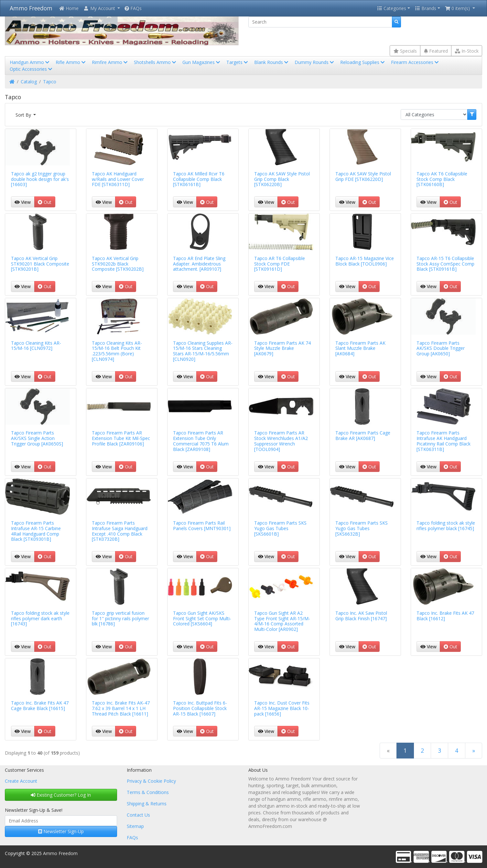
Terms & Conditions (148, 792)
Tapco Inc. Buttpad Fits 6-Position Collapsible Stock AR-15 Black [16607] (200, 708)
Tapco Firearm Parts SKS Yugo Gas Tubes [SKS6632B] (362, 528)
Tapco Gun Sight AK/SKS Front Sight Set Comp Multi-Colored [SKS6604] (202, 618)
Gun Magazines (202, 62)
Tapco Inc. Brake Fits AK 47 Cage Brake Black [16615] (40, 706)
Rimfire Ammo (110, 62)
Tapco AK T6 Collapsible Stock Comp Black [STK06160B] (442, 179)
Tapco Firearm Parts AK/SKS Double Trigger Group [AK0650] (441, 348)
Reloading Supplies (363, 62)
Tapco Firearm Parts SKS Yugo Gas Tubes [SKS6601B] (280, 528)
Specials (405, 51)
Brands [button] (426, 8)
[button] (102, 8)
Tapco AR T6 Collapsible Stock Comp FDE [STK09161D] (280, 264)
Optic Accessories (32, 69)
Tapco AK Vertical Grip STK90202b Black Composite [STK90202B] (118, 264)
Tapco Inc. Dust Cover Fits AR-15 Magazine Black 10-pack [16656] (282, 708)
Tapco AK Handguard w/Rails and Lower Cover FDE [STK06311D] (118, 179)
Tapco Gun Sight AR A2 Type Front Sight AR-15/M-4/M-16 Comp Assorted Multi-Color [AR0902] (282, 621)
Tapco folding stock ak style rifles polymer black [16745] (446, 526)
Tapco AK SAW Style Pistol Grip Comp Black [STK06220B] (282, 179)
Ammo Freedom (31, 8)
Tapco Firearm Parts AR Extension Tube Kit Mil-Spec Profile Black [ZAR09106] (121, 438)
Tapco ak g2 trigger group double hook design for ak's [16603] (40, 179)
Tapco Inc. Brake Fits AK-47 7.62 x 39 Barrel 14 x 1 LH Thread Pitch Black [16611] (121, 708)
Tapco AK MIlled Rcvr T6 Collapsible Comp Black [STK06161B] (199, 179)
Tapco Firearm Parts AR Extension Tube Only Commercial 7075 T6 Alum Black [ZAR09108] (201, 441)
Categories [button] (392, 8)
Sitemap (135, 826)
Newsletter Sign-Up (61, 831)
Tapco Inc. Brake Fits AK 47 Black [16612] (445, 616)
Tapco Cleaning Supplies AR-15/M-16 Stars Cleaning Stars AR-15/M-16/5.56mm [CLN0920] (203, 351)
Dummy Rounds (315, 62)
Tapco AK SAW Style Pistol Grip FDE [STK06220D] (363, 176)
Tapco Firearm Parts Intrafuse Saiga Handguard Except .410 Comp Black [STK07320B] (120, 531)
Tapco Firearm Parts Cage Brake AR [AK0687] (363, 435)
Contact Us (138, 815)
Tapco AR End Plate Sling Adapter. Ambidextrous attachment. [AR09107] (199, 264)
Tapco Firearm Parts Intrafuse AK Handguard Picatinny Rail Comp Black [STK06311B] (444, 441)
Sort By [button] (24, 115)
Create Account (21, 781)
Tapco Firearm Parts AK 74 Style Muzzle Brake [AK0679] (282, 348)
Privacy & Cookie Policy (151, 781)
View (23, 202)
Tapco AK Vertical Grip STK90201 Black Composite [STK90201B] (40, 264)
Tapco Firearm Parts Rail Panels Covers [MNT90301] (202, 526)
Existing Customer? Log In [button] (61, 795)
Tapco (50, 82)
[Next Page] (474, 751)
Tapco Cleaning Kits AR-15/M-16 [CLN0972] (36, 346)
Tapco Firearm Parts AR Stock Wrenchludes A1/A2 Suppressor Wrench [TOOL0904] (281, 441)
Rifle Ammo (71, 62)
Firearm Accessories (415, 62)
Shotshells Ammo (156, 62)
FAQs (133, 8)
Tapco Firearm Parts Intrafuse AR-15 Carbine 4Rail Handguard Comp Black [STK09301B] (36, 531)
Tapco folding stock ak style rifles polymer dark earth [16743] (40, 618)
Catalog (29, 82)
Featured (436, 51)
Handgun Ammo (30, 62)
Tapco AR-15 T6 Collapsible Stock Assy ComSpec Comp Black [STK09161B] (445, 264)
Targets (238, 62)
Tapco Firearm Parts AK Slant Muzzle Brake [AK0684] (360, 348)
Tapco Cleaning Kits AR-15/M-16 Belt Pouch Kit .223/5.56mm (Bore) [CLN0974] (117, 351)
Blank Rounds (272, 62)
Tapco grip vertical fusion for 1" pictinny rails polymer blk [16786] (120, 618)
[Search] (320, 22)
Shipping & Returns (147, 804)
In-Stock (467, 51)
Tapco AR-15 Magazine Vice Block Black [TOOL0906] (365, 261)
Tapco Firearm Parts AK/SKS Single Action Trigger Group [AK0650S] (37, 438)
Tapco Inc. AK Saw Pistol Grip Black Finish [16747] (361, 616)
